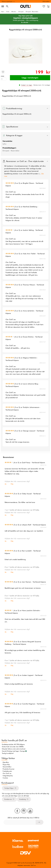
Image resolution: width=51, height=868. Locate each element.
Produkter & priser (9, 769)
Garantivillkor (7, 767)
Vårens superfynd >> (8, 1)
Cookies (5, 778)
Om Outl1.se (7, 773)
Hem (3, 12)
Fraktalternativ (7, 771)
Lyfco (4, 144)
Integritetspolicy (8, 776)
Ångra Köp (6, 765)
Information (46, 1)
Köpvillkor (6, 762)
